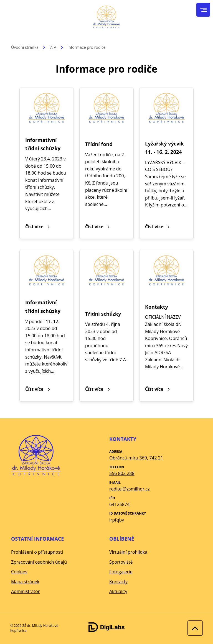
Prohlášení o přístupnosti (37, 552)
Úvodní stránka (25, 47)
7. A (53, 47)
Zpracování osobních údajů (39, 562)
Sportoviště (121, 562)
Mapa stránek (25, 582)
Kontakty (118, 582)
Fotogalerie (121, 572)
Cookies (19, 572)
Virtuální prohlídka (128, 552)
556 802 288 (122, 473)
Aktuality (118, 591)
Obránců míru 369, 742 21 (136, 458)
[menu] (203, 10)
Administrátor (25, 591)
